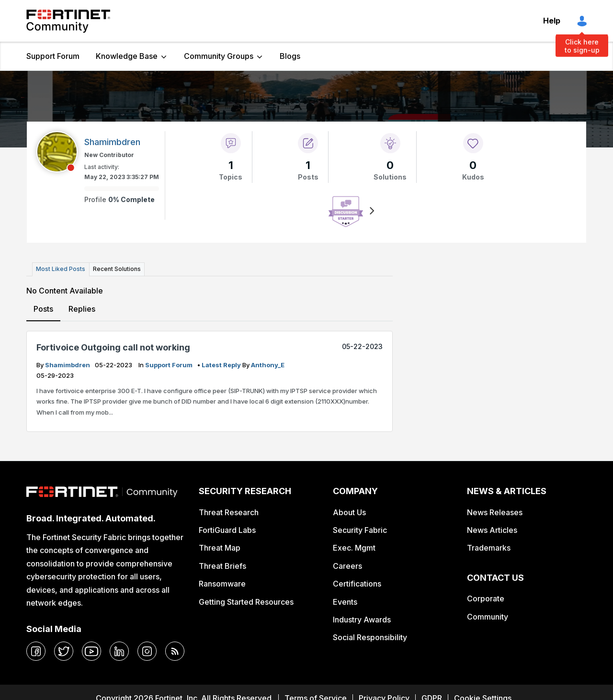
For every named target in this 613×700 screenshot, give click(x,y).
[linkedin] (119, 651)
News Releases (495, 512)
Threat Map (220, 548)
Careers (347, 566)
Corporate (486, 598)
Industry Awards (362, 620)
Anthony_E (268, 364)
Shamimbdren (68, 364)
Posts (43, 308)
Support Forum (53, 56)
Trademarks (489, 548)
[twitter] (64, 651)
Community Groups (219, 56)
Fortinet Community (68, 21)
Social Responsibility (370, 637)
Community (488, 617)
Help (552, 21)
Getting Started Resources (246, 601)
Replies (82, 308)
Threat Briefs (222, 566)
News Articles (492, 530)
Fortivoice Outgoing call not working (113, 347)
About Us (349, 512)
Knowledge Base (127, 56)
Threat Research (229, 512)
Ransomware (222, 584)
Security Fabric (360, 530)
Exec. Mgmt (354, 548)
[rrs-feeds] (175, 651)
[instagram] (147, 651)
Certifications (357, 584)
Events (345, 601)
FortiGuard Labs (227, 530)
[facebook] (36, 651)
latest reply (222, 364)
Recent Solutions (116, 269)
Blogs (290, 56)
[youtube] (91, 651)
